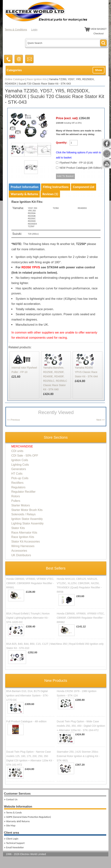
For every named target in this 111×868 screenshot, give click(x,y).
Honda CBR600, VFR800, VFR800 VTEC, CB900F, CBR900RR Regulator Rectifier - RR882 (81, 618)
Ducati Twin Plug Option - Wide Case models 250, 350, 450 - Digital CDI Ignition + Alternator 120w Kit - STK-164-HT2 (81, 726)
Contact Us (12, 799)
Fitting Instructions (56, 187)
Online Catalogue (15, 79)
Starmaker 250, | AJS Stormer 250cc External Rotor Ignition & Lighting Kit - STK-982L (78, 756)
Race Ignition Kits (37, 79)
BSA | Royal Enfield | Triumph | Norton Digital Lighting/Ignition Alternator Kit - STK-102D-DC (28, 618)
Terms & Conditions (16, 30)
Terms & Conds (14, 813)
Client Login (12, 839)
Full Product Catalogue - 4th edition (26, 721)
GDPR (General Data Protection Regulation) (29, 817)
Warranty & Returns (24, 194)
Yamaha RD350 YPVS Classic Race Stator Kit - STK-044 (86, 372)
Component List (84, 187)
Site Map (11, 826)
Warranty (11, 821)
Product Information (25, 187)
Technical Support (16, 843)
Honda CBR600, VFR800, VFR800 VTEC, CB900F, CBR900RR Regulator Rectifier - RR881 (30, 583)
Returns (26, 821)
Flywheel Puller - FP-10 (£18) (76, 163)
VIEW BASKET (99, 29)
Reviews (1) (50, 194)
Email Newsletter (15, 847)
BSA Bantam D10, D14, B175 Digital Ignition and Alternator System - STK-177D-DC (27, 695)
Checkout (98, 33)
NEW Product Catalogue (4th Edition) (81, 168)
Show (99, 70)
